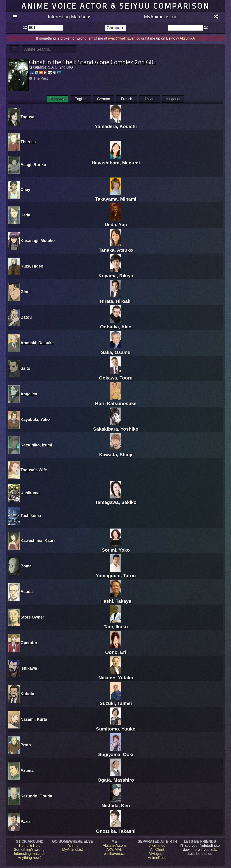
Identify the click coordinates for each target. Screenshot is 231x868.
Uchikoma (30, 493)
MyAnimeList (73, 850)
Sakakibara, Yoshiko (116, 426)
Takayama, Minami (116, 196)
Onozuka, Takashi (116, 828)
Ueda (25, 215)
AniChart (157, 850)
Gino (25, 292)
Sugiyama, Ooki (116, 752)
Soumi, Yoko (116, 547)
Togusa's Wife (34, 470)
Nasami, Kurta (34, 719)
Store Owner (32, 617)
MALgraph (157, 854)
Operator (29, 643)
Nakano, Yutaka (116, 675)
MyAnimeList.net (161, 17)
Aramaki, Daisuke (37, 343)
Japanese (57, 99)
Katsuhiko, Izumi (36, 445)
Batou (26, 317)
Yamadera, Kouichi (116, 124)
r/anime (73, 845)
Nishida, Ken (116, 803)
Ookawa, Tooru (116, 375)
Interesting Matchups (70, 17)
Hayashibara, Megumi (116, 160)
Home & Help (30, 845)
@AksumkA (185, 38)
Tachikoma (31, 516)
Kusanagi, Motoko (38, 241)
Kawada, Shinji (116, 452)
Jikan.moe (157, 845)
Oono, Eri (116, 649)
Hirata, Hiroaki (116, 298)
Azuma (27, 771)
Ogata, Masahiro (116, 777)
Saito (25, 368)
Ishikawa (29, 668)
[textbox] (46, 28)
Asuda (27, 592)
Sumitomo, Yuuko (116, 726)
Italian (150, 99)
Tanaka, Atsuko (116, 247)
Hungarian (173, 99)
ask (213, 850)
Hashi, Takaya (116, 598)
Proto (26, 745)
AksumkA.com (114, 845)
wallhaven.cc (114, 854)
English (81, 99)
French (127, 99)
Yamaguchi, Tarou (116, 573)
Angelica (29, 394)
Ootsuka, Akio (116, 324)
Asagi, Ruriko (33, 165)
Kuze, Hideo (32, 266)
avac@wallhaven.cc (124, 38)
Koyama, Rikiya (116, 273)
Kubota (27, 694)
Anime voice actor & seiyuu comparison (115, 6)
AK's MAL (114, 850)
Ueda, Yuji (116, 222)
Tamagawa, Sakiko (116, 499)
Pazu (25, 822)
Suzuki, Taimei (116, 701)
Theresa (28, 142)
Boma (26, 566)
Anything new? (30, 858)
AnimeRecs (157, 858)
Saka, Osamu (116, 350)
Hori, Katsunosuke (116, 401)
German (104, 99)
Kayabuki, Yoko (35, 420)
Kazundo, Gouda (36, 796)
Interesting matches (30, 854)
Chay (25, 190)
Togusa (27, 117)
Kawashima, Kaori (38, 541)
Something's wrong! (30, 850)
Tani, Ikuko (116, 624)
